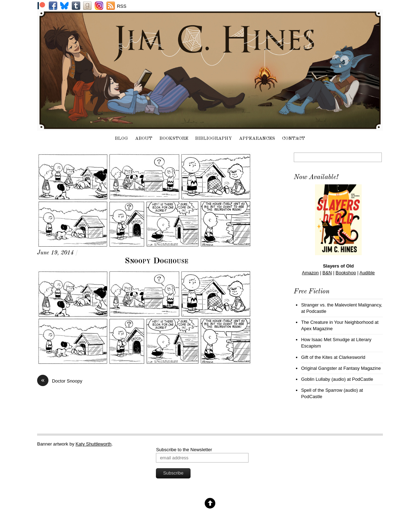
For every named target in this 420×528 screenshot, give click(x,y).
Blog (121, 139)
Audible (367, 273)
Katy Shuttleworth (94, 444)
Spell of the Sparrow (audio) (330, 390)
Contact (294, 139)
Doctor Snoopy (60, 381)
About (144, 139)
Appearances (257, 139)
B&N (327, 273)
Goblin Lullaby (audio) (323, 379)
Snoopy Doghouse (157, 261)
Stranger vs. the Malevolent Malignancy (341, 305)
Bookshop (346, 273)
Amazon (310, 273)
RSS (122, 6)
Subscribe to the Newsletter (184, 450)
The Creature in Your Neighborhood (337, 322)
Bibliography (214, 139)
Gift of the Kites (317, 357)
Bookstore (174, 139)
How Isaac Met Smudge (326, 340)
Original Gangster (319, 368)
